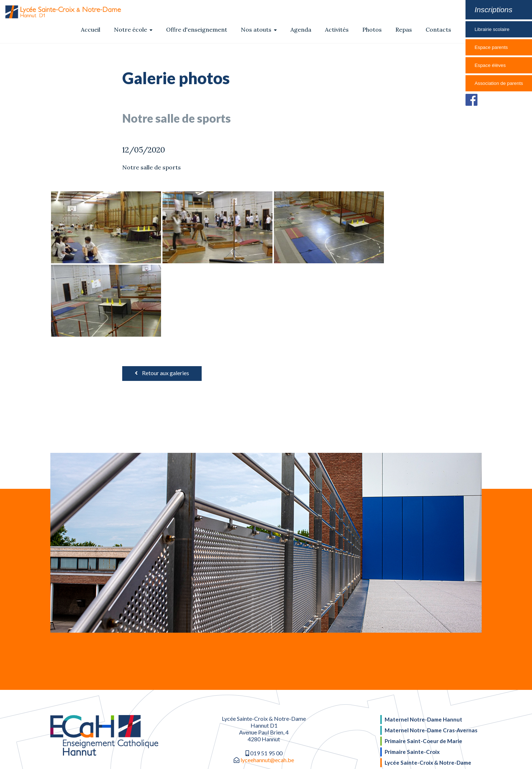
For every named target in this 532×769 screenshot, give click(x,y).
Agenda (301, 29)
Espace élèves (490, 65)
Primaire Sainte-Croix (412, 675)
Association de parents (499, 83)
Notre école (133, 29)
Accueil (91, 29)
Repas (404, 29)
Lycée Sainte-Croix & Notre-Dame (428, 686)
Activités (337, 29)
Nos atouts (259, 29)
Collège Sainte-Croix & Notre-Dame (430, 696)
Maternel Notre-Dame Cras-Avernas (431, 656)
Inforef (310, 757)
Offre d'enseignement (197, 29)
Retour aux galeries (162, 299)
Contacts (438, 29)
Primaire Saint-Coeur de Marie (423, 665)
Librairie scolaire (492, 29)
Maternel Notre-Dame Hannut (423, 646)
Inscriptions (493, 10)
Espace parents (491, 47)
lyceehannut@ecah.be (267, 686)
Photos (372, 29)
